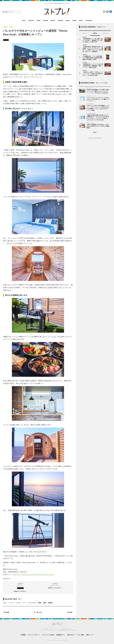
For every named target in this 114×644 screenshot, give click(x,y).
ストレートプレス (95, 138)
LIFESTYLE (31, 20)
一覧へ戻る (38, 612)
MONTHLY (106, 33)
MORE (95, 132)
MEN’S (81, 20)
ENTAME (46, 20)
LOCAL (24, 20)
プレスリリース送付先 (48, 635)
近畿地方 (50, 603)
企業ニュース (90, 635)
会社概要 (23, 635)
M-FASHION (89, 20)
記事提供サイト (61, 635)
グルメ (5, 603)
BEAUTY (53, 20)
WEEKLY (95, 33)
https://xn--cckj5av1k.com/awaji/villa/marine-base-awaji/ (33, 574)
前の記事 (6, 612)
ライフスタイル (32, 603)
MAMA (68, 20)
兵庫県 (39, 603)
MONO (39, 20)
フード (24, 603)
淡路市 (45, 603)
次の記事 (70, 612)
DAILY (84, 33)
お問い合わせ (71, 635)
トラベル (18, 603)
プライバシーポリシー (34, 635)
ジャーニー (11, 603)
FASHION (60, 20)
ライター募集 (80, 635)
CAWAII (74, 20)
